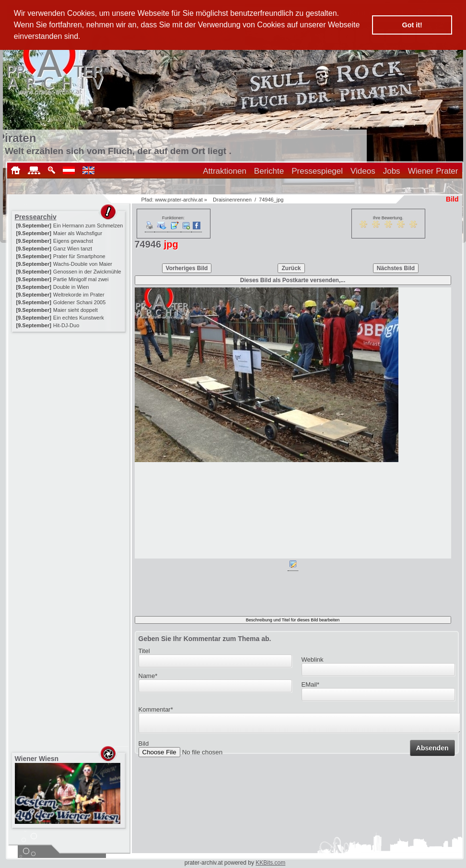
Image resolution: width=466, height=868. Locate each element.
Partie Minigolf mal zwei (81, 279)
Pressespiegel (317, 171)
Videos (363, 171)
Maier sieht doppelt (76, 310)
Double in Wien (71, 287)
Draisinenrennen (232, 200)
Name (148, 676)
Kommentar (156, 709)
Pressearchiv (36, 217)
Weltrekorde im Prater (79, 295)
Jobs (392, 171)
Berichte (269, 171)
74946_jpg (271, 200)
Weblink (313, 660)
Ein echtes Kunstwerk (79, 318)
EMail (311, 684)
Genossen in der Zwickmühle (87, 272)
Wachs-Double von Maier (83, 264)
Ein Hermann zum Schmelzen (88, 226)
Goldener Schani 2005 (79, 302)
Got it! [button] (412, 25)
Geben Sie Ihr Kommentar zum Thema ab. (205, 639)
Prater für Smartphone (79, 256)
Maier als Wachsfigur (78, 233)
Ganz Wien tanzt (73, 249)
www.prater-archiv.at (179, 200)
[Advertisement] (70, 394)
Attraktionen (225, 171)
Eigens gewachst (73, 241)
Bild (144, 746)
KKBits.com (270, 863)
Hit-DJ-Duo (66, 325)
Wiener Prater (433, 171)
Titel (144, 651)
